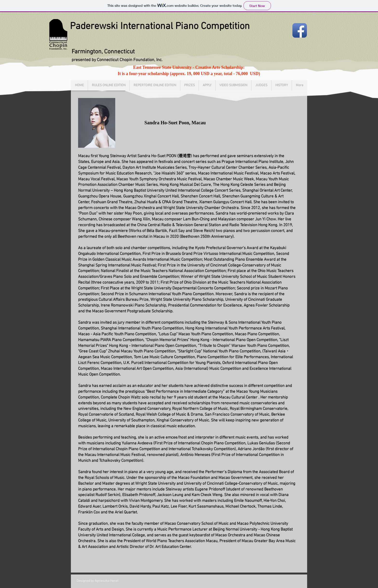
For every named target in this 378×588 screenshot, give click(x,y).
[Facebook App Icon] (300, 30)
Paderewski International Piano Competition (160, 27)
